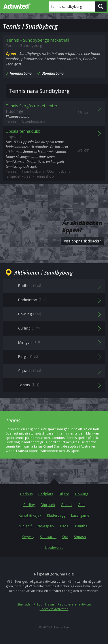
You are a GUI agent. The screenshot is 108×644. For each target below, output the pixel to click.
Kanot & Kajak (30, 515)
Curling (29, 505)
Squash (80, 537)
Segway (28, 537)
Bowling (82, 494)
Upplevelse (54, 548)
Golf (81, 505)
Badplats (46, 494)
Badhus (26, 494)
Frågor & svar (44, 604)
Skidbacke (48, 537)
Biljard (64, 494)
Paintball (82, 526)
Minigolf (25, 526)
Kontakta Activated (54, 609)
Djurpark (48, 505)
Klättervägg (56, 515)
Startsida (24, 604)
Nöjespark (46, 526)
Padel (65, 526)
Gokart (66, 505)
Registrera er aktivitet (74, 604)
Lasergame (80, 515)
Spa (65, 537)
